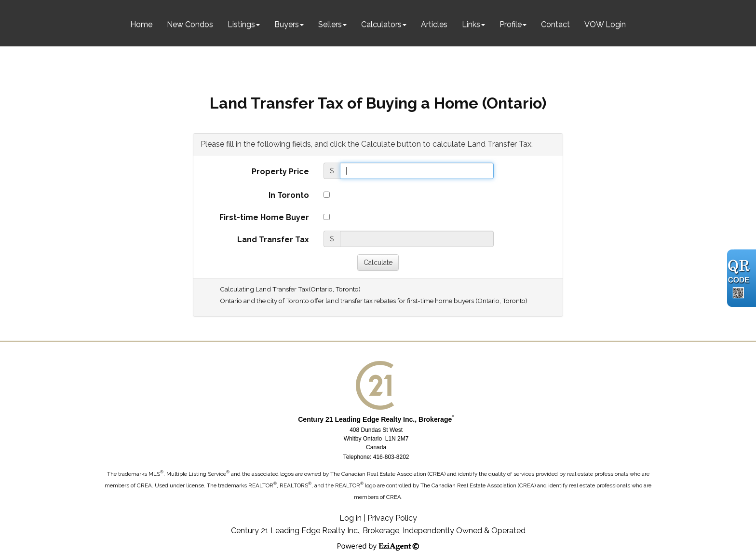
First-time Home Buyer (264, 217)
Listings (241, 24)
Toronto (347, 289)
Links (471, 24)
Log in (351, 518)
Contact (555, 24)
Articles (434, 24)
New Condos (190, 24)
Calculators (381, 24)
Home (141, 24)
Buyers (287, 24)
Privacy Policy (392, 518)
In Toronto (289, 195)
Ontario (322, 289)
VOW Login (605, 24)
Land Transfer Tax (273, 240)
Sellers (330, 24)
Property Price (280, 172)
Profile (511, 24)
